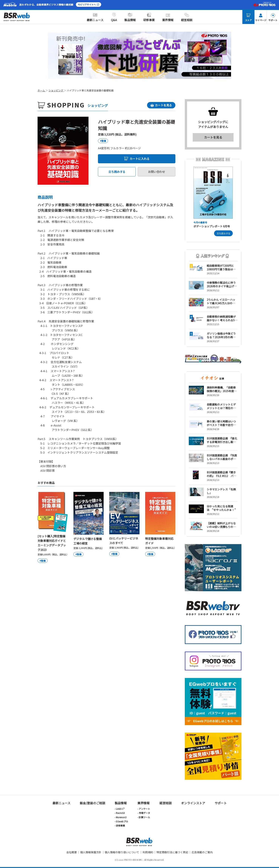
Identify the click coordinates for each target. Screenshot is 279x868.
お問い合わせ (156, 172)
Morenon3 (121, 817)
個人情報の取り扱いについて (122, 852)
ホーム (42, 90)
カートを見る (213, 137)
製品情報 (130, 17)
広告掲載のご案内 (202, 852)
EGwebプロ (122, 821)
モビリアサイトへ (89, 4)
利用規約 (148, 852)
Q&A (114, 17)
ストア (248, 18)
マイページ (261, 18)
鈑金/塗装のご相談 (92, 803)
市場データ (144, 813)
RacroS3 (120, 813)
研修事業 (149, 17)
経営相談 (187, 17)
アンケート (144, 809)
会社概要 (72, 852)
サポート (273, 18)
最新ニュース (95, 17)
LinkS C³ (120, 809)
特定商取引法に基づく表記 (172, 852)
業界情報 (168, 17)
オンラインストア (193, 803)
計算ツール (144, 817)
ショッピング (56, 90)
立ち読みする (117, 172)
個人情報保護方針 (91, 852)
